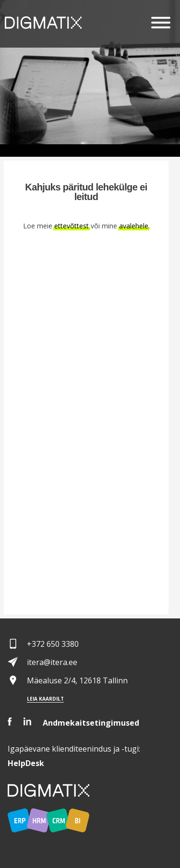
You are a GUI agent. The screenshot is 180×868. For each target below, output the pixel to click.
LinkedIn (27, 722)
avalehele (134, 226)
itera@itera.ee (52, 662)
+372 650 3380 (53, 644)
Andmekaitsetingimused (91, 723)
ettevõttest (72, 226)
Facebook (10, 722)
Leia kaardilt (45, 699)
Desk (26, 763)
